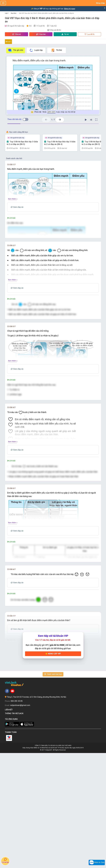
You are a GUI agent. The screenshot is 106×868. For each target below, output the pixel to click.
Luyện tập (36, 50)
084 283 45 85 (17, 816)
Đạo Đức (14, 13)
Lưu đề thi (90, 34)
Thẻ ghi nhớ (16, 50)
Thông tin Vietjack (15, 828)
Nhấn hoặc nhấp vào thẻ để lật (53, 112)
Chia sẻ (17, 34)
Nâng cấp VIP (53, 769)
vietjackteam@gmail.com (20, 820)
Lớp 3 (7, 13)
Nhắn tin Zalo (97, 862)
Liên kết (9, 825)
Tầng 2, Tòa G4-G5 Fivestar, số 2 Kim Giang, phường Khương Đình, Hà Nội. (37, 812)
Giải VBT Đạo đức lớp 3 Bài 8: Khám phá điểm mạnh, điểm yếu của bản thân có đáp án (46, 13)
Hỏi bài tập (5, 860)
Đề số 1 (8, 42)
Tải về (65, 34)
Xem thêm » (13, 199)
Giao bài (41, 34)
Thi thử (57, 50)
